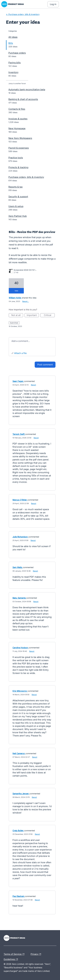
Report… (26, 301)
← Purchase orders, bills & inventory (23, 14)
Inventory (13, 72)
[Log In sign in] (53, 4)
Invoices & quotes (18, 119)
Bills (11, 43)
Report (33, 385)
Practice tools (16, 158)
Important (33, 315)
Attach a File (20, 353)
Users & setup (16, 206)
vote (16, 291)
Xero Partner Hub (18, 216)
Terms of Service (15, 954)
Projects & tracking (18, 167)
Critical (49, 315)
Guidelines (11, 959)
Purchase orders (17, 53)
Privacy (37, 954)
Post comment (45, 365)
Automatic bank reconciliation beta (27, 89)
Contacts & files (17, 109)
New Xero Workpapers (20, 138)
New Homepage (17, 128)
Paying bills (15, 63)
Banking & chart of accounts (23, 99)
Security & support (18, 197)
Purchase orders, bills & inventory (26, 177)
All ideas (13, 37)
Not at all (17, 315)
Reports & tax (16, 187)
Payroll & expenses (19, 148)
